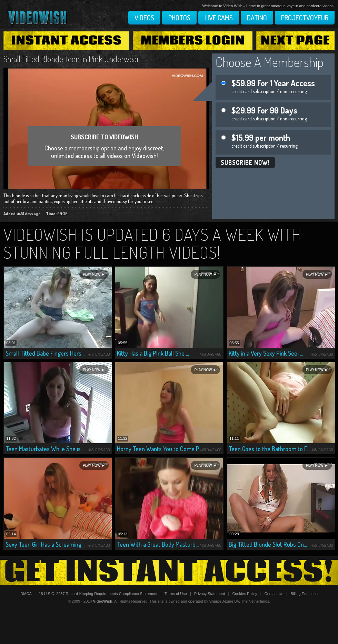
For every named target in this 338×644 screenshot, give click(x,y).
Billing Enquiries (304, 594)
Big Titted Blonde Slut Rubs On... (268, 544)
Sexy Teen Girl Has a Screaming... (45, 544)
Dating (257, 18)
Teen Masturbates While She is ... (45, 449)
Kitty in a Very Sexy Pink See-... (266, 353)
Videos (144, 18)
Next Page (295, 41)
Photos (179, 18)
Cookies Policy (245, 594)
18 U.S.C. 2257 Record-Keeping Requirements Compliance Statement (98, 594)
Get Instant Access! (169, 572)
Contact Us (274, 594)
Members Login (193, 41)
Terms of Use (176, 594)
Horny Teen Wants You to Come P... (160, 449)
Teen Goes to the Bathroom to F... (269, 449)
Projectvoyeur (305, 18)
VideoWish (103, 601)
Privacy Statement (210, 594)
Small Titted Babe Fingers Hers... (45, 353)
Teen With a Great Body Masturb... (158, 544)
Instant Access (66, 41)
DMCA (26, 594)
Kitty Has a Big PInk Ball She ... (153, 353)
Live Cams (219, 18)
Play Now (92, 274)
